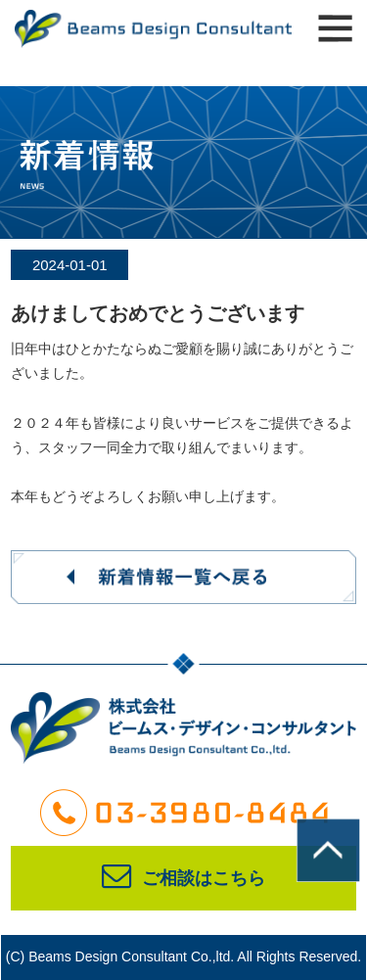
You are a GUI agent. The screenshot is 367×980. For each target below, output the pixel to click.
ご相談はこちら (183, 878)
